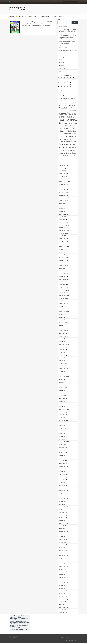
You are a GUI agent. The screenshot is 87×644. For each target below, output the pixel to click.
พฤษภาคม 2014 (62, 523)
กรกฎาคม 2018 (62, 388)
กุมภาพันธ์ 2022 (62, 271)
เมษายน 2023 (62, 233)
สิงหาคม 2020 (62, 320)
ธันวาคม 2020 (62, 309)
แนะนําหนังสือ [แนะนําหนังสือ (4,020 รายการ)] (68, 153)
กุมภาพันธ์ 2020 (62, 336)
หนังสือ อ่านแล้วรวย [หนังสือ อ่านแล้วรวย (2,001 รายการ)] (69, 128)
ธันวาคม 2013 (62, 537)
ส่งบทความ (12, 2)
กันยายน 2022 (62, 252)
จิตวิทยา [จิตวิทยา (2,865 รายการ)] (70, 98)
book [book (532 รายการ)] (70, 96)
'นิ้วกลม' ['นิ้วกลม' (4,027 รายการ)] (62, 95)
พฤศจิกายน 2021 (63, 279)
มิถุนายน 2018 (62, 390)
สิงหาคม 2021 (62, 287)
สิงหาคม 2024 (62, 190)
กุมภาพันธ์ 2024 (62, 206)
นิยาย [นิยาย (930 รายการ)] (75, 99)
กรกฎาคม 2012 (62, 572)
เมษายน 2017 (62, 428)
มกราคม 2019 (62, 371)
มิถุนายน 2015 (62, 488)
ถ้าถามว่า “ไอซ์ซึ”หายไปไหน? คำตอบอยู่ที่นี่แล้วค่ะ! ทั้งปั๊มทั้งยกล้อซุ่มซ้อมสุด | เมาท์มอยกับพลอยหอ (68, 31)
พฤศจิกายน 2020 (63, 312)
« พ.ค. (59, 88)
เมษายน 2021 (62, 298)
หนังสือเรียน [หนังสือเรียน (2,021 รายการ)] (62, 131)
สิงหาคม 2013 (62, 548)
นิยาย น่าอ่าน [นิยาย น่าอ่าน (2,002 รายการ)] (66, 101)
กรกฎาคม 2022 (62, 257)
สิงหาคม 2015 (62, 482)
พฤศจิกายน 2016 (63, 442)
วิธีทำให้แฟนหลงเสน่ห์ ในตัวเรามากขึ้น (68, 50)
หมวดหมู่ (36, 16)
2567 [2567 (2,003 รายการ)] (67, 96)
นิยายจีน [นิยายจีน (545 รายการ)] (60, 101)
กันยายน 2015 (62, 480)
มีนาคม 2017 (62, 431)
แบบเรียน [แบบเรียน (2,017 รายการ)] (74, 156)
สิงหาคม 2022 (62, 255)
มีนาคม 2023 (62, 236)
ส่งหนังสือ (62, 16)
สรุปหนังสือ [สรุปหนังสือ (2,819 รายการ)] (72, 114)
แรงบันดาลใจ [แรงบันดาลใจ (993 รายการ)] (62, 158)
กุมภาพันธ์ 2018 (62, 401)
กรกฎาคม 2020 (62, 323)
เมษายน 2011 (62, 602)
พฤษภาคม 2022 (62, 263)
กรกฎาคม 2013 (62, 550)
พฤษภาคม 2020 (62, 328)
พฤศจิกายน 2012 (63, 566)
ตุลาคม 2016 (62, 445)
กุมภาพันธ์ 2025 (62, 173)
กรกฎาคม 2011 (62, 596)
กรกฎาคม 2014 (62, 518)
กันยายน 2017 (62, 415)
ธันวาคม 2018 (62, 374)
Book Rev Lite (64, 640)
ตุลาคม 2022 (62, 249)
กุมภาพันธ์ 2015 (62, 499)
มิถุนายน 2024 (62, 195)
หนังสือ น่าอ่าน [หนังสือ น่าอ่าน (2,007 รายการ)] (67, 123)
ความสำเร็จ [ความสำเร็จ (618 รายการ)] (65, 99)
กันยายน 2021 (62, 285)
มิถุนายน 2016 (62, 455)
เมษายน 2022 (62, 266)
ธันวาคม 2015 (62, 472)
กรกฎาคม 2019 (62, 355)
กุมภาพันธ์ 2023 (62, 239)
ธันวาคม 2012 (62, 564)
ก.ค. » (63, 88)
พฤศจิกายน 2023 (63, 214)
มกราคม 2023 (62, 241)
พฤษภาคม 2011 (62, 599)
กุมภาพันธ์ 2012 (62, 583)
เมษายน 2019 (62, 363)
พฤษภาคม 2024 (62, 198)
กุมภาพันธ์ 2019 (62, 369)
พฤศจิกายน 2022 (63, 247)
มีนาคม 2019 (62, 366)
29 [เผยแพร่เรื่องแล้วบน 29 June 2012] (71, 86)
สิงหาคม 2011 (62, 594)
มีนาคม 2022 (62, 268)
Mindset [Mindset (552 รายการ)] (73, 96)
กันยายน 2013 (62, 545)
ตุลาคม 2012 (62, 569)
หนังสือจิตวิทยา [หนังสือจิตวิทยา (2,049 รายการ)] (69, 117)
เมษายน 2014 (62, 526)
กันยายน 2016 (62, 447)
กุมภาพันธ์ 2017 (62, 434)
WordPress (76, 640)
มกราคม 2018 (62, 404)
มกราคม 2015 (62, 501)
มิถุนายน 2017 (62, 423)
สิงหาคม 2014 (62, 515)
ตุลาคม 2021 (62, 282)
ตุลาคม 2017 (62, 412)
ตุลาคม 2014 (62, 510)
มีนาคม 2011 (62, 604)
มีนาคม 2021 (62, 301)
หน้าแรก (12, 16)
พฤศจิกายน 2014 (63, 507)
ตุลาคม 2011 (62, 588)
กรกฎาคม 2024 (62, 192)
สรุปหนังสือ (54, 16)
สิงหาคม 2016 (62, 450)
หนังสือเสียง (61, 65)
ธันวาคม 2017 (62, 407)
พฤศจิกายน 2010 (63, 607)
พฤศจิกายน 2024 (63, 182)
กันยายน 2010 (62, 613)
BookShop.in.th (17, 8)
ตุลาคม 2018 (62, 379)
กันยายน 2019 (62, 350)
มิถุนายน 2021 (62, 293)
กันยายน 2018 (62, 382)
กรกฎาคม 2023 (62, 225)
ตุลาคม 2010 (62, 610)
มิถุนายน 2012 (62, 575)
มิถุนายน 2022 (62, 260)
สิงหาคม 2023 (62, 222)
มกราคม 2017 (62, 436)
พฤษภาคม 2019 (62, 360)
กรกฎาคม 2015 (62, 485)
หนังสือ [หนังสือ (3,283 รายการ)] (61, 117)
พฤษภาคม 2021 (62, 295)
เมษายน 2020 (62, 331)
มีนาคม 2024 (62, 203)
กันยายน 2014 (62, 512)
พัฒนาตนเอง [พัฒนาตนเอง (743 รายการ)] (69, 103)
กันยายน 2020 (62, 317)
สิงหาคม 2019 (62, 352)
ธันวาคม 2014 (62, 504)
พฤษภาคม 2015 (62, 491)
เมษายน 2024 (62, 201)
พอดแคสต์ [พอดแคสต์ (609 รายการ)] (64, 103)
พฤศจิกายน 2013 (63, 539)
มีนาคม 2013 (62, 561)
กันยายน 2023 (62, 220)
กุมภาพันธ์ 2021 (62, 304)
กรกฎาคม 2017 (62, 420)
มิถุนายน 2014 (62, 520)
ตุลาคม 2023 (62, 217)
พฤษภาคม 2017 (62, 426)
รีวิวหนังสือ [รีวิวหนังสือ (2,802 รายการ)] (65, 105)
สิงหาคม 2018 (62, 385)
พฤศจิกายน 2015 (63, 474)
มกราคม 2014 (62, 534)
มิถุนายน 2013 (62, 553)
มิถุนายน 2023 (62, 228)
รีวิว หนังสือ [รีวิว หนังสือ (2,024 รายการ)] (73, 105)
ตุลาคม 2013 (62, 542)
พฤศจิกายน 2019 (63, 344)
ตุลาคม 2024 (62, 184)
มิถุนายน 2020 (62, 325)
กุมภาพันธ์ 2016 (62, 466)
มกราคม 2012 (62, 585)
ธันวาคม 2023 (62, 211)
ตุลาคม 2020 (62, 314)
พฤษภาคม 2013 (62, 556)
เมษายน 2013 (62, 558)
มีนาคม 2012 (62, 580)
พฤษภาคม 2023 (62, 230)
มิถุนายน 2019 (62, 358)
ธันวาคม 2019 (62, 342)
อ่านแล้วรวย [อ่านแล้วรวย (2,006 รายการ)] (67, 134)
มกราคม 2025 (62, 176)
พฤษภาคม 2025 (62, 165)
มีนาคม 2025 (62, 171)
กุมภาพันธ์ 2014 (62, 531)
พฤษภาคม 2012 (62, 577)
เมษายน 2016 (62, 461)
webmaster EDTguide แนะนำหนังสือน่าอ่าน (37, 22)
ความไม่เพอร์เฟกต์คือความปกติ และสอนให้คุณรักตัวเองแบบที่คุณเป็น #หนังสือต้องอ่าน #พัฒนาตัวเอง (67, 37)
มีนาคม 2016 (62, 463)
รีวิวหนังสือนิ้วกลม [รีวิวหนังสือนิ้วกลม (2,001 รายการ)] (65, 108)
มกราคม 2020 (62, 339)
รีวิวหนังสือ (29, 16)
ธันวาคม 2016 (62, 439)
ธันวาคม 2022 (62, 244)
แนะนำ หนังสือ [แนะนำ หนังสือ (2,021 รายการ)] (63, 139)
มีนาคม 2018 (62, 398)
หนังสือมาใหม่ (20, 16)
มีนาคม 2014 (62, 529)
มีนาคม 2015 (62, 496)
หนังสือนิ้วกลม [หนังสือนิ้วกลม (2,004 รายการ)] (63, 120)
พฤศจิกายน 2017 (63, 409)
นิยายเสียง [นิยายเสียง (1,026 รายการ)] (73, 101)
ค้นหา (59, 20)
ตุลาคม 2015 (62, 477)
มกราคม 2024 (62, 209)
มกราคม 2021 (62, 306)
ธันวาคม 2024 (62, 179)
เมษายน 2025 (62, 168)
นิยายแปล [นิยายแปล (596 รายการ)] (60, 103)
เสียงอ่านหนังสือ (45, 16)
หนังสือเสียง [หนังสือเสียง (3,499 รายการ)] (71, 131)
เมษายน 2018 (62, 396)
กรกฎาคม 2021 (62, 290)
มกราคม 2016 (62, 469)
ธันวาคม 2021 (62, 276)
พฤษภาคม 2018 (62, 393)
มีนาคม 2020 (62, 333)
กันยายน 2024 (62, 187)
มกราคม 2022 (62, 274)
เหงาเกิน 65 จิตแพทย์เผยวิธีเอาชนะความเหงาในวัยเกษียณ (67, 42)
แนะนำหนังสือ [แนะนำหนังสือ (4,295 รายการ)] (70, 136)
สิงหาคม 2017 (62, 417)
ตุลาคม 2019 (62, 347)
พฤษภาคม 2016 (62, 458)
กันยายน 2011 (62, 591)
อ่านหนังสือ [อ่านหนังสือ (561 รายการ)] (60, 134)
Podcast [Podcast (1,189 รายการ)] (61, 98)
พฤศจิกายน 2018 (63, 377)
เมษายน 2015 (62, 493)
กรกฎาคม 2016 (62, 453)
